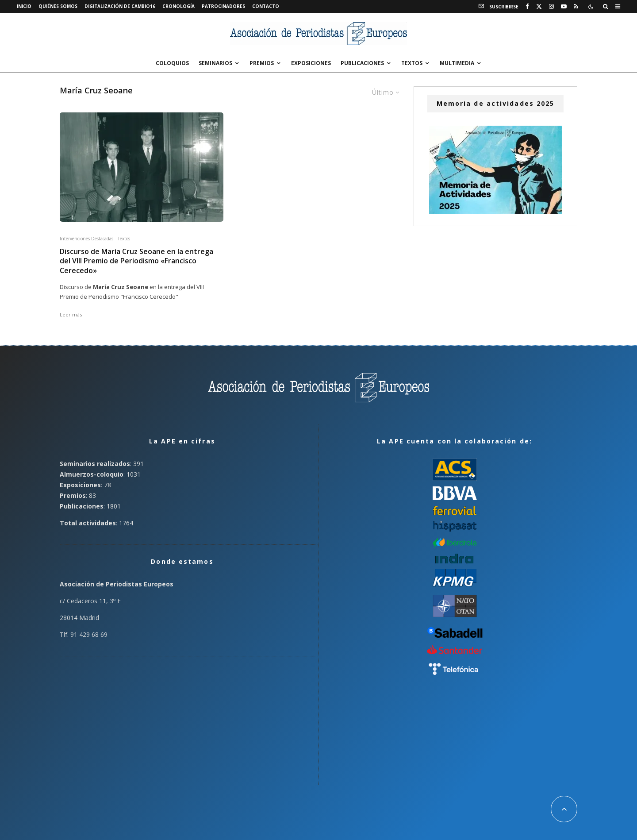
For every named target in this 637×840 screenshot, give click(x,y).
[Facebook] (527, 7)
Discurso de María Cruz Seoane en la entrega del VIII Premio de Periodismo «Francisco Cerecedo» (136, 261)
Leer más (71, 314)
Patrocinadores (223, 6)
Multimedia (457, 63)
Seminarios (215, 63)
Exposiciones (311, 63)
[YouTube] (564, 7)
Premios (262, 63)
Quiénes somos (58, 6)
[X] (539, 7)
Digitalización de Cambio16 (120, 6)
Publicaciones (362, 63)
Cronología (178, 6)
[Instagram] (551, 7)
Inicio (24, 6)
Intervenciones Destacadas (86, 239)
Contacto (266, 6)
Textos (412, 63)
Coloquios (172, 63)
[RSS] (576, 7)
